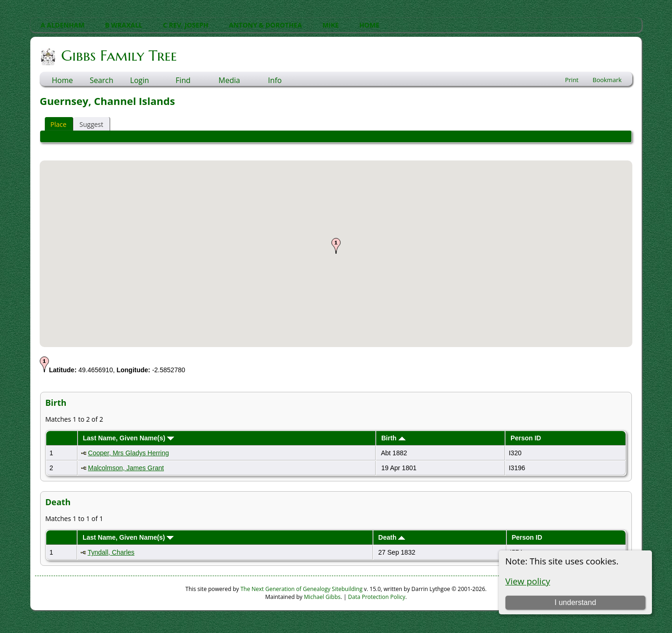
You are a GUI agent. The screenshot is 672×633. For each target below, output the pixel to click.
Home (62, 80)
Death (392, 537)
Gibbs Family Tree (118, 56)
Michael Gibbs (322, 597)
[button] (336, 246)
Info (275, 80)
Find (183, 80)
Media (229, 80)
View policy (528, 581)
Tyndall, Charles (111, 552)
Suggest (91, 124)
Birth (393, 438)
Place (58, 124)
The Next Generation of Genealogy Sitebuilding (301, 589)
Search (101, 80)
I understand (575, 602)
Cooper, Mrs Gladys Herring (129, 453)
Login (140, 80)
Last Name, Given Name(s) (129, 438)
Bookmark (607, 80)
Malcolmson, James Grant (126, 468)
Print (572, 80)
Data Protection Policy (377, 597)
